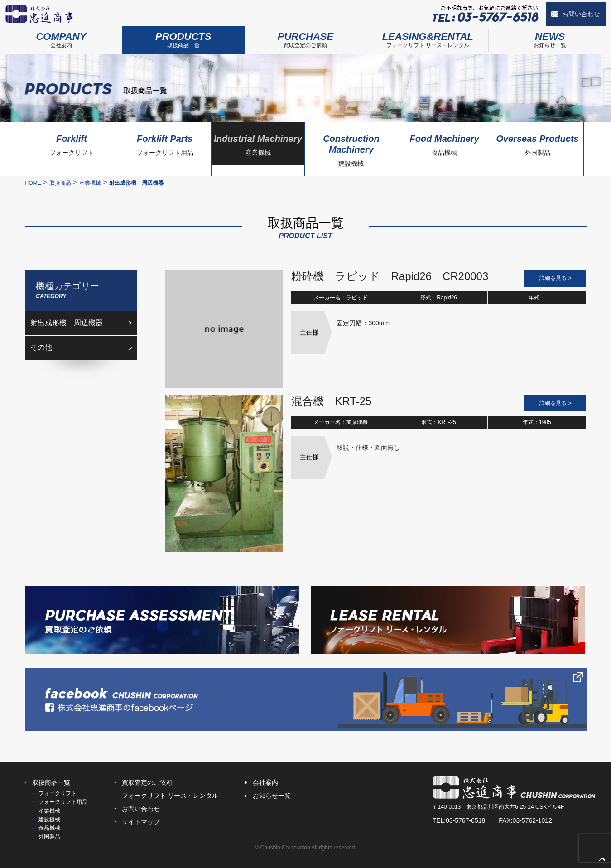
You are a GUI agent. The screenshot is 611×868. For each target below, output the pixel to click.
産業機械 (258, 142)
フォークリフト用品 (165, 142)
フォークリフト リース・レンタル (428, 37)
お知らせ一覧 (550, 37)
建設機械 (351, 148)
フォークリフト (72, 142)
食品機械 (445, 142)
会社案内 (61, 37)
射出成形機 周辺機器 (67, 323)
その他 (41, 347)
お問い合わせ (581, 14)
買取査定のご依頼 (306, 37)
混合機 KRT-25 (331, 401)
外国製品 (538, 142)
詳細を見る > (555, 278)
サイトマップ (141, 822)
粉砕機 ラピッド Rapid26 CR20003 (390, 276)
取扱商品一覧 (183, 37)
